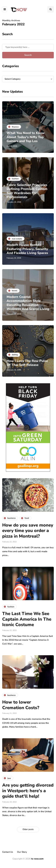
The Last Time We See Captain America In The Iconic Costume (27, 619)
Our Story (22, 852)
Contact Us (8, 852)
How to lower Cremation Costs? (21, 705)
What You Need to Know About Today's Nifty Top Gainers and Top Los (26, 137)
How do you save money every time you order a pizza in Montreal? (28, 531)
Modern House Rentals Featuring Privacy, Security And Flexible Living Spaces (27, 249)
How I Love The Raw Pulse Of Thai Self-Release (27, 363)
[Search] (28, 47)
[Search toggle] (51, 9)
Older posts (28, 829)
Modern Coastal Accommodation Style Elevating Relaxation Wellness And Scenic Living (28, 303)
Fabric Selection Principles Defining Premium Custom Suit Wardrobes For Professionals (27, 191)
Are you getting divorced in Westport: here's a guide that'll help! (28, 791)
